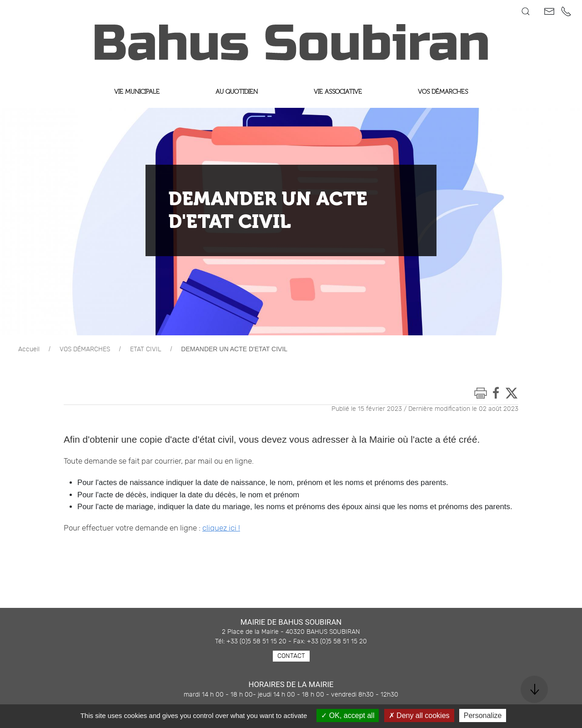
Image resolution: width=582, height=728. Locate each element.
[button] (526, 11)
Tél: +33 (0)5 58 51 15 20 (251, 642)
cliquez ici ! (221, 528)
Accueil (29, 349)
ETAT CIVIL (146, 349)
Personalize (483, 715)
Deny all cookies (419, 715)
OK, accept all (348, 715)
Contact (291, 656)
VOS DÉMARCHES (85, 349)
